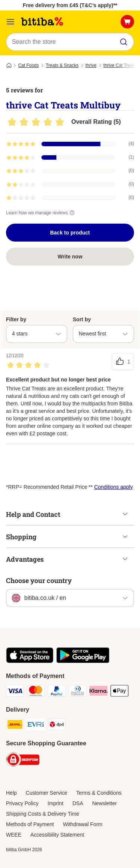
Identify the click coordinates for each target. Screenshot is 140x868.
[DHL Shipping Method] (15, 726)
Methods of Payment (30, 824)
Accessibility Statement (57, 835)
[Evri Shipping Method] (36, 726)
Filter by (16, 319)
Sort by (82, 319)
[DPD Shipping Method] (57, 726)
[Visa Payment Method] (15, 692)
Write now (70, 257)
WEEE (14, 835)
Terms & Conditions (99, 793)
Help (11, 793)
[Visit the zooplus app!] (30, 661)
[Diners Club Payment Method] (78, 692)
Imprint (55, 803)
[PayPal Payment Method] (57, 692)
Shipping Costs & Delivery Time (43, 814)
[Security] (23, 761)
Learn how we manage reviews (41, 213)
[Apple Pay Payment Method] (119, 692)
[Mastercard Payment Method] (36, 692)
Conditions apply (113, 487)
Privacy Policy (22, 803)
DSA (78, 803)
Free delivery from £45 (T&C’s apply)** (70, 5)
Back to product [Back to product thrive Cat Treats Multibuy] (70, 233)
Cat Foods (29, 65)
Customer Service (46, 793)
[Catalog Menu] (10, 22)
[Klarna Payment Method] (99, 692)
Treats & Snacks (62, 65)
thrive (91, 65)
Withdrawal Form (83, 824)
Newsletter (105, 803)
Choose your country (39, 580)
